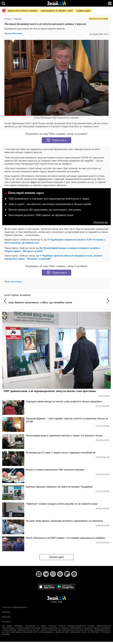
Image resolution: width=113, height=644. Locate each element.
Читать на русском (99, 19)
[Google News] (60, 574)
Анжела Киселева (13, 33)
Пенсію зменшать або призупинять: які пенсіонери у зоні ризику (45, 210)
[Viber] (53, 574)
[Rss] (39, 574)
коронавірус (16, 281)
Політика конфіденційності (15, 607)
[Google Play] (66, 587)
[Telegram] (46, 574)
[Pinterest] (74, 574)
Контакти (6, 622)
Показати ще (101, 222)
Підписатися (57, 140)
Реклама (6, 612)
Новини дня (83, 11)
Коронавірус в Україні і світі (57, 11)
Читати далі (56, 557)
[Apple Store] (47, 587)
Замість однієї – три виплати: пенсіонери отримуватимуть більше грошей (50, 204)
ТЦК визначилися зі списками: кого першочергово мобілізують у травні (49, 199)
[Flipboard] (67, 574)
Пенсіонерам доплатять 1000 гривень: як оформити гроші (41, 215)
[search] (3, 3)
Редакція (6, 617)
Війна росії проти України (23, 11)
